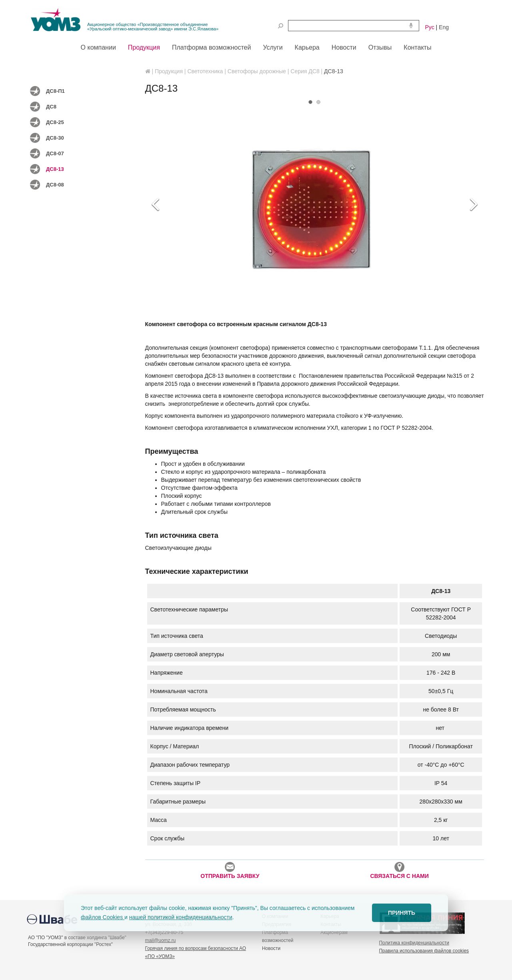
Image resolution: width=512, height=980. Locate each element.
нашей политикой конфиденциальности (181, 917)
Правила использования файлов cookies (424, 951)
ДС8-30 (55, 138)
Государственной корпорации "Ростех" (70, 944)
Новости (271, 948)
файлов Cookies (103, 917)
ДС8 (51, 107)
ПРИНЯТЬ (402, 913)
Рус (430, 27)
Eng (444, 27)
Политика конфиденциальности (414, 943)
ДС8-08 (55, 185)
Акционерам (334, 932)
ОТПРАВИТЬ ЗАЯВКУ (230, 871)
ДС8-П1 (55, 91)
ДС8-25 (55, 122)
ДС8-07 (55, 153)
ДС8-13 (55, 169)
